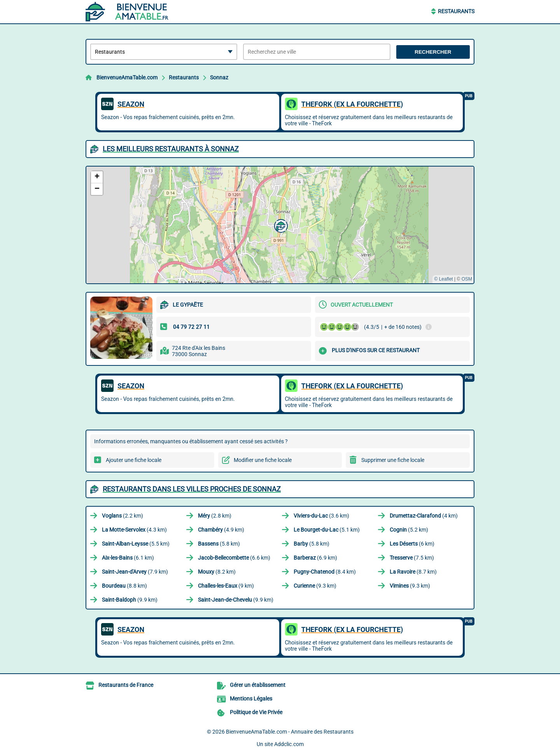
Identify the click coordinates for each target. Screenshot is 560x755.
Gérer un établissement (258, 685)
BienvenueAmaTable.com (127, 77)
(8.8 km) (124, 586)
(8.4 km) (325, 572)
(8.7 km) (413, 572)
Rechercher (433, 52)
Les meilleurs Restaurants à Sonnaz (171, 149)
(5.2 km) (409, 530)
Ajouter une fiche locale (134, 460)
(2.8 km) (215, 516)
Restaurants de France (126, 685)
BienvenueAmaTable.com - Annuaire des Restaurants (290, 732)
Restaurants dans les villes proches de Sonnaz (192, 489)
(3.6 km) (321, 516)
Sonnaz (219, 77)
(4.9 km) (221, 530)
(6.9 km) (315, 558)
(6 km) (412, 544)
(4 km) (424, 516)
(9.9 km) (130, 600)
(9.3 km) (315, 586)
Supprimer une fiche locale (393, 460)
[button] (280, 225)
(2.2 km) (122, 516)
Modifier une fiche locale (263, 460)
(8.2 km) (217, 572)
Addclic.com (289, 744)
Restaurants (456, 11)
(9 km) (226, 586)
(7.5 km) (412, 558)
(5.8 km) (219, 544)
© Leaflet (443, 279)
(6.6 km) (234, 558)
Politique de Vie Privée (256, 712)
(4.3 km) (134, 530)
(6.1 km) (128, 558)
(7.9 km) (135, 572)
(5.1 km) (327, 530)
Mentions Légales (251, 699)
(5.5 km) (136, 544)
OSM (467, 279)
